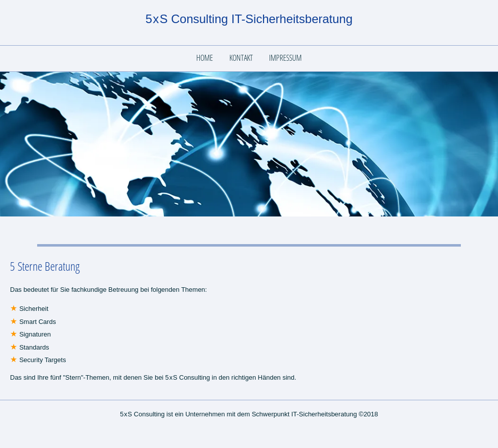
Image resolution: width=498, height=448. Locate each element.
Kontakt (241, 58)
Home (205, 58)
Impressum (285, 58)
